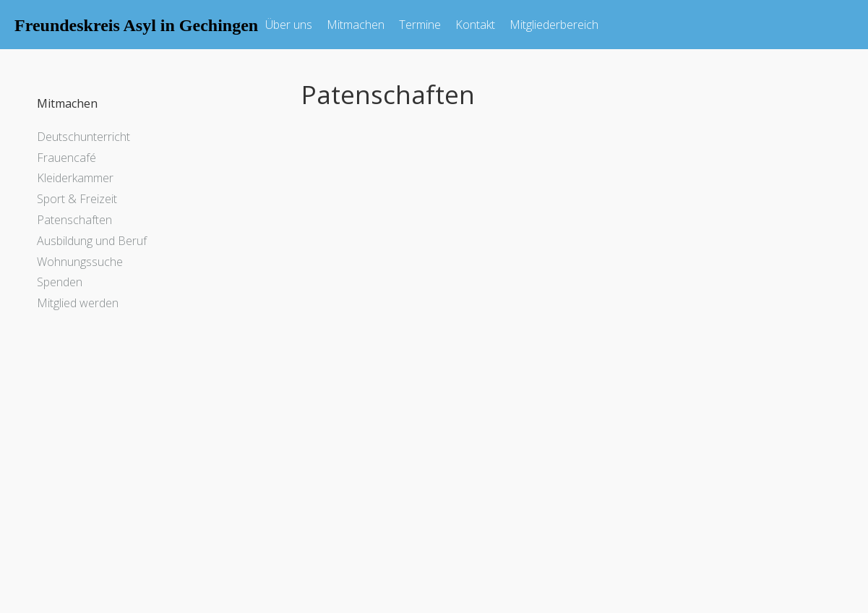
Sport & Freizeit (77, 199)
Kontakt (475, 25)
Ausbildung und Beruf (92, 241)
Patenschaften (74, 220)
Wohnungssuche (80, 262)
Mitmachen (356, 25)
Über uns (289, 25)
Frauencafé (66, 158)
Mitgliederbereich (554, 25)
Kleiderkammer (75, 178)
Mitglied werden (78, 303)
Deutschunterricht (83, 137)
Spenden (60, 282)
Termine (420, 25)
